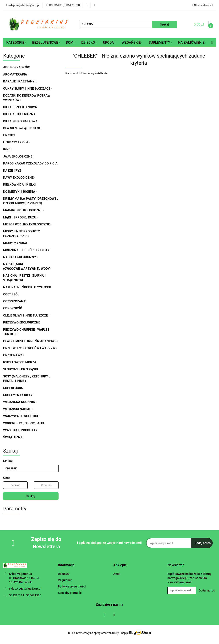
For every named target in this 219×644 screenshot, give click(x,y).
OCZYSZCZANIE (15, 301)
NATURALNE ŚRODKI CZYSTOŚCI (28, 287)
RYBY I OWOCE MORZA (20, 362)
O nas (116, 574)
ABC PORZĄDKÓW (16, 67)
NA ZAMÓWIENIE (191, 42)
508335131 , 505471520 (25, 595)
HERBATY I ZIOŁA (16, 142)
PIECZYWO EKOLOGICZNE (22, 322)
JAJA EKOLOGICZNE (18, 156)
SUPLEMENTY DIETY (18, 395)
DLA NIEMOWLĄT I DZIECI (22, 128)
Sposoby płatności (70, 593)
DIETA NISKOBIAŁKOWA (20, 121)
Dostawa (64, 574)
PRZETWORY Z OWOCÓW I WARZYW (30, 348)
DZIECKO (89, 42)
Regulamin (65, 580)
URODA (109, 42)
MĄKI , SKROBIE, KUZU (20, 217)
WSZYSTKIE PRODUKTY (20, 430)
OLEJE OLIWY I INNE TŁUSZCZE (26, 315)
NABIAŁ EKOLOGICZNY (20, 257)
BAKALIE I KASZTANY (19, 81)
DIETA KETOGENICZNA (19, 114)
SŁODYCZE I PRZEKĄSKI (21, 369)
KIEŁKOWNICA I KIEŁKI (19, 185)
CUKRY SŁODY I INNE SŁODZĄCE (27, 89)
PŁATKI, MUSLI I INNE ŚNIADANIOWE (30, 341)
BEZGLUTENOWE (46, 42)
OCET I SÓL (11, 294)
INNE (7, 149)
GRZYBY (9, 135)
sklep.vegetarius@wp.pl (25, 589)
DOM (70, 42)
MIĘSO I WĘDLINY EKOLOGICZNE (27, 224)
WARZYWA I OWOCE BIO (21, 416)
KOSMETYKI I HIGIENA (20, 192)
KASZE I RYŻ (12, 171)
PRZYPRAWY (13, 355)
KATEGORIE (16, 42)
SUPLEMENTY (160, 42)
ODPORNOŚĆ (13, 308)
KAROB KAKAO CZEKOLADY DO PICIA (30, 163)
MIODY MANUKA (15, 243)
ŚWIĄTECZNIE (13, 437)
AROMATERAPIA (16, 74)
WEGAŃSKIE (132, 42)
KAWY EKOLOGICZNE (19, 178)
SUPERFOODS (13, 388)
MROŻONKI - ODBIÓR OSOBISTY (26, 250)
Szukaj (31, 496)
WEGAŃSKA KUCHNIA (20, 402)
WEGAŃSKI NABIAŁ (18, 409)
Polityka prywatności (72, 586)
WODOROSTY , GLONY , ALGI (24, 423)
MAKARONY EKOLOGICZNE (23, 210)
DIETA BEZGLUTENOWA (21, 107)
